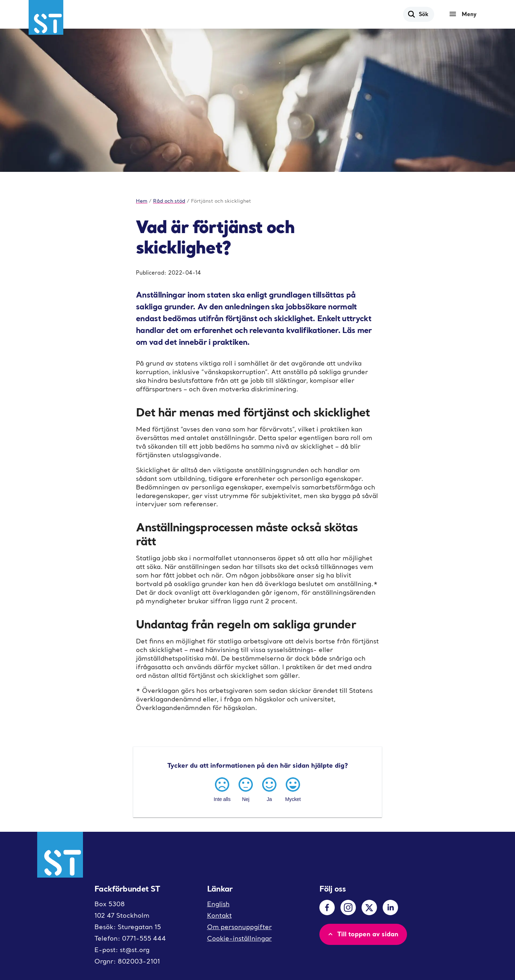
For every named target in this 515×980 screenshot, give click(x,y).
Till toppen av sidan (362, 934)
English (218, 904)
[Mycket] (293, 788)
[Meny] (465, 14)
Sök (418, 14)
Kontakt (219, 915)
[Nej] (246, 788)
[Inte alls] (222, 788)
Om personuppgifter (239, 927)
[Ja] (269, 788)
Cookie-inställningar (239, 938)
